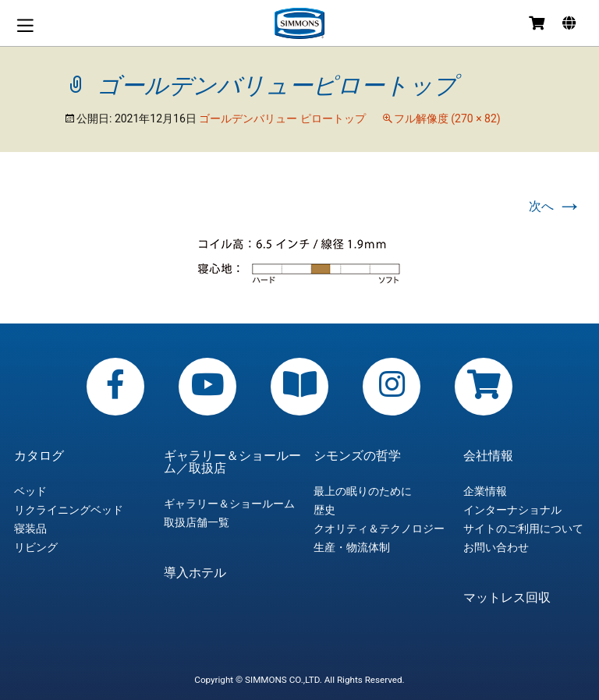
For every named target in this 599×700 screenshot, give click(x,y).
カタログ (39, 456)
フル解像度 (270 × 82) (447, 118)
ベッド (30, 491)
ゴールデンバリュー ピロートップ (282, 118)
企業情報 (485, 491)
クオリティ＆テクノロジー (379, 529)
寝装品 (30, 529)
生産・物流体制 (352, 547)
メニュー (25, 25)
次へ (555, 206)
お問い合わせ (496, 547)
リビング (36, 547)
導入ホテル (195, 573)
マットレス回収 (507, 598)
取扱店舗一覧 (197, 522)
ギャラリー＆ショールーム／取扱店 (232, 462)
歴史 (324, 510)
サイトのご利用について (523, 529)
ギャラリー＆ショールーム (229, 504)
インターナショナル (512, 510)
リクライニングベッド (69, 510)
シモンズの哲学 (357, 456)
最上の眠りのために (363, 491)
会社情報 (488, 456)
